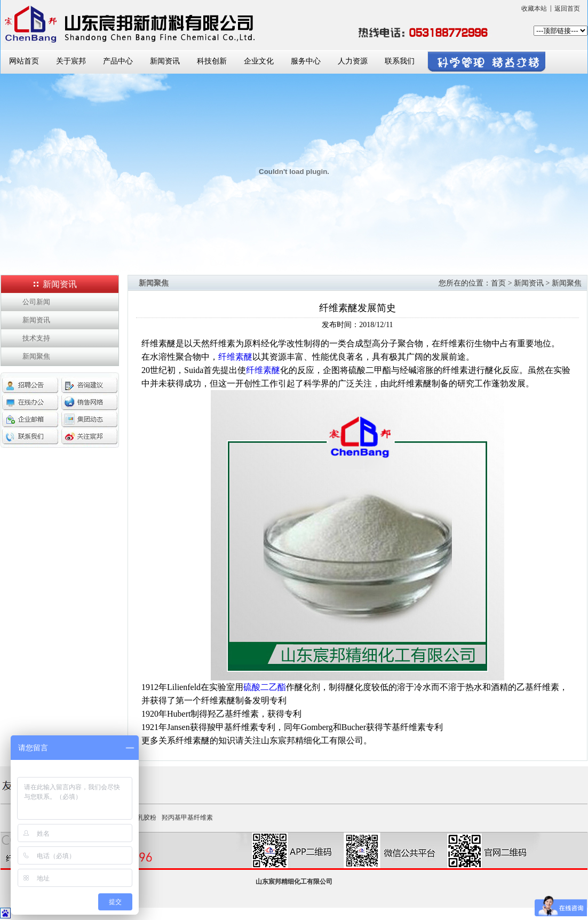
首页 (498, 283)
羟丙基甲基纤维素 (187, 818)
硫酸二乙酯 (265, 687)
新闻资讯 (165, 61)
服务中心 (306, 61)
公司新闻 (36, 302)
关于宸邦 (71, 61)
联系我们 (400, 61)
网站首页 (24, 61)
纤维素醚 (235, 357)
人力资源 (353, 61)
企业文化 (259, 61)
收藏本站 (534, 9)
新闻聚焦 (36, 356)
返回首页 (567, 9)
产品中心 (118, 61)
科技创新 (212, 61)
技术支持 (36, 338)
